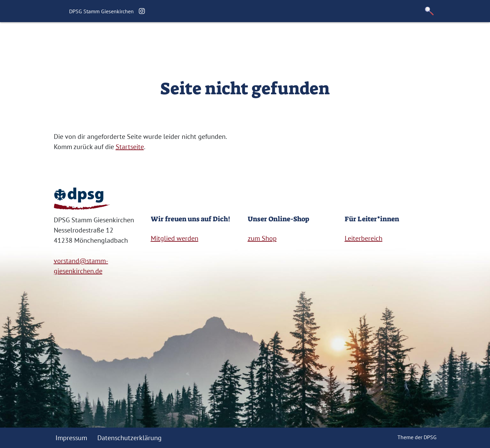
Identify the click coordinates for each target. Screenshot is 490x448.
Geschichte (212, 39)
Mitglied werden (175, 238)
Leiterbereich (364, 238)
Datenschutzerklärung (129, 438)
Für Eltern (254, 39)
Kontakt (315, 39)
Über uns (173, 39)
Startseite (136, 39)
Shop (343, 39)
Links (286, 39)
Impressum (71, 438)
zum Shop (262, 238)
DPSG (430, 437)
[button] (429, 11)
